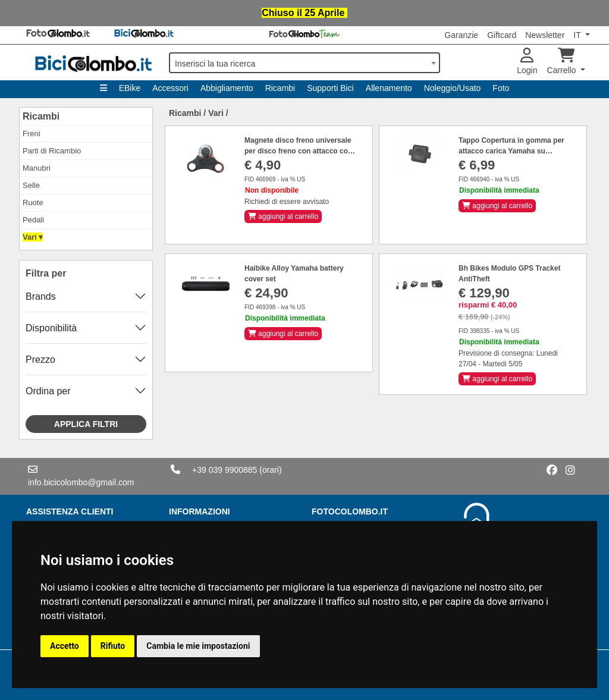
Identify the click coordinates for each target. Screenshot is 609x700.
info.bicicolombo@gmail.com (81, 482)
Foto (501, 88)
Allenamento (389, 88)
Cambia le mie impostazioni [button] (198, 646)
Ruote (33, 203)
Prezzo (40, 360)
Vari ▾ (33, 237)
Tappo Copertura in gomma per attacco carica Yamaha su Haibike (511, 151)
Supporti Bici (330, 88)
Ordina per (48, 391)
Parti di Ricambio (52, 151)
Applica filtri (86, 424)
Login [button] (527, 62)
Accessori (170, 88)
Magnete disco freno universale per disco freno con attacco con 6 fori (298, 151)
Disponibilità (51, 328)
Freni (32, 134)
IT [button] (578, 35)
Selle (31, 185)
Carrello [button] (563, 62)
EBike (130, 88)
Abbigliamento (227, 88)
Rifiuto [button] (113, 646)
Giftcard (502, 35)
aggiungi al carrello (283, 216)
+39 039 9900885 (225, 470)
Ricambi (280, 88)
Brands (41, 296)
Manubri (37, 168)
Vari (216, 113)
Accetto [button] (65, 646)
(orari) (270, 470)
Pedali (33, 220)
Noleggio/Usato (453, 88)
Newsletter (545, 35)
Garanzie (461, 35)
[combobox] (304, 63)
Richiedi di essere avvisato (287, 202)
